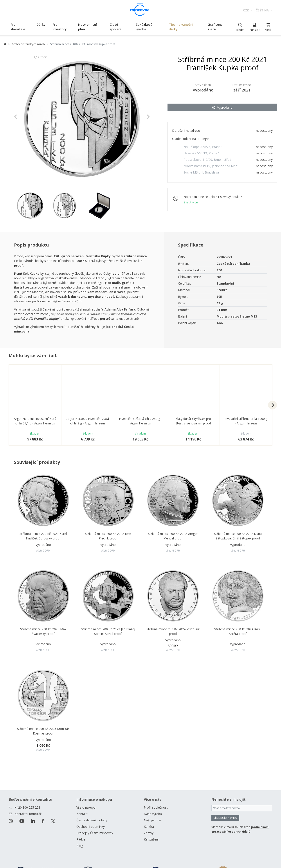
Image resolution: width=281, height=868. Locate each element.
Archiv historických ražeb (28, 44)
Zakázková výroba (144, 27)
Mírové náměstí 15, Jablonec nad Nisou (211, 166)
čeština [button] (263, 10)
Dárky (41, 25)
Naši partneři (153, 820)
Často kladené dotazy (92, 820)
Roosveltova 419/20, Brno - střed (207, 160)
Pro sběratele (18, 27)
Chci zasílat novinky (225, 818)
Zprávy (149, 833)
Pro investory (60, 27)
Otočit (41, 59)
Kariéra (149, 827)
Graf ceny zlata (215, 27)
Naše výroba (153, 814)
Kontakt (82, 814)
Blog (80, 846)
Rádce (81, 839)
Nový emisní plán (87, 27)
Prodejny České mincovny (95, 833)
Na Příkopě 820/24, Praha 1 (203, 147)
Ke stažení (151, 839)
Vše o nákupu (86, 807)
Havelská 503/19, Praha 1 (202, 153)
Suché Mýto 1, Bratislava (201, 172)
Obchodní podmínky (91, 827)
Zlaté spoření (115, 27)
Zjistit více (191, 202)
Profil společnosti (156, 807)
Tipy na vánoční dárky (181, 27)
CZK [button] (246, 10)
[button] (24, 117)
